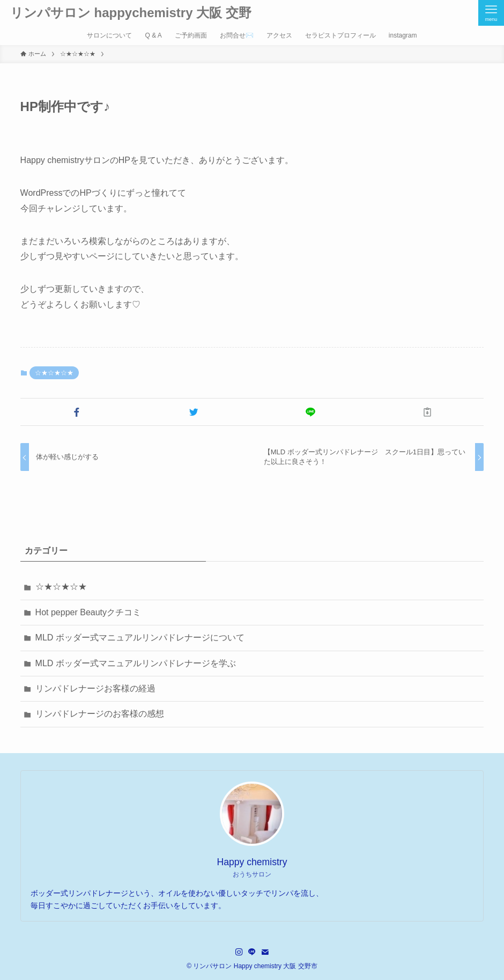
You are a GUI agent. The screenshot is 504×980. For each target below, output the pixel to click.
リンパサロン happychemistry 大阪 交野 (131, 13)
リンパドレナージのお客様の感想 (100, 714)
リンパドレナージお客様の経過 (95, 688)
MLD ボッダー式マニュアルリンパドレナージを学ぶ (136, 663)
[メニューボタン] (491, 13)
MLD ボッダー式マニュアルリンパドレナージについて (140, 638)
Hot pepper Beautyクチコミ (88, 612)
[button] (77, 412)
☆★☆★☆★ (54, 373)
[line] (252, 952)
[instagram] (239, 952)
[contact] (265, 952)
